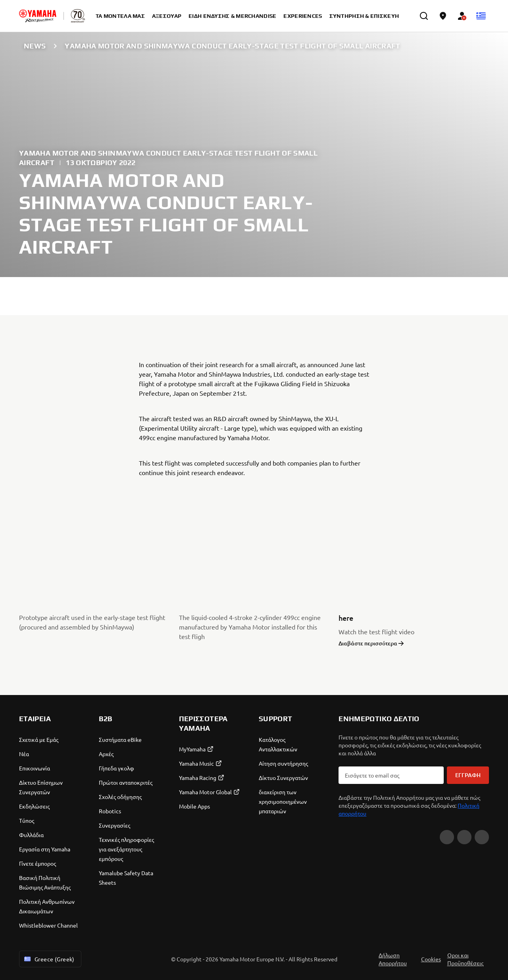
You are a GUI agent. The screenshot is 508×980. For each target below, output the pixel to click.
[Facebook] (447, 837)
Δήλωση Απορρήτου (393, 959)
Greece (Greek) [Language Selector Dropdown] (49, 959)
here (346, 618)
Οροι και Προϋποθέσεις (465, 959)
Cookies (431, 959)
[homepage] (38, 16)
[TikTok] (482, 837)
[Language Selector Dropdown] (481, 16)
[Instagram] (464, 837)
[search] (424, 16)
